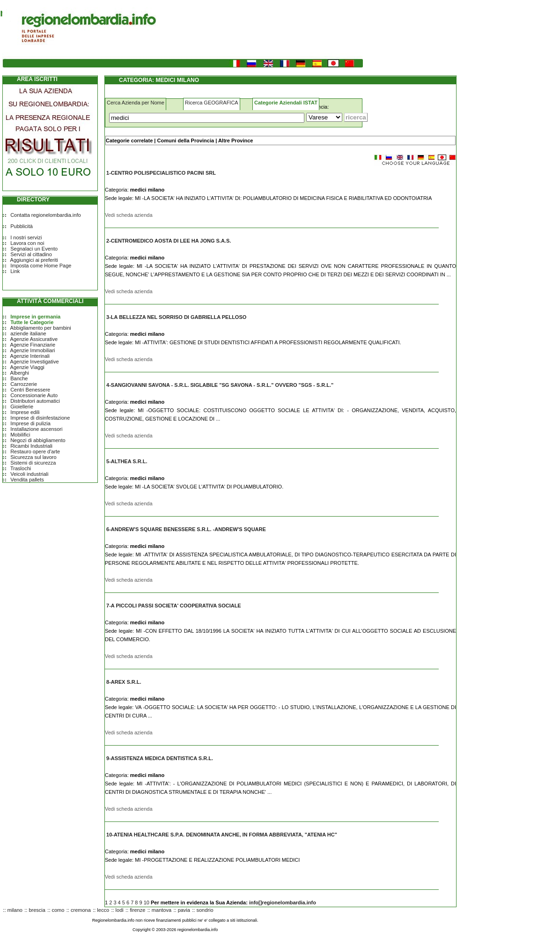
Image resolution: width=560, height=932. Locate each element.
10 (147, 902)
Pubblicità (22, 226)
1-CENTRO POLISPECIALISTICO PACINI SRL (161, 173)
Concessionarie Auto (34, 395)
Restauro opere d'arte (35, 451)
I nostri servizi (26, 237)
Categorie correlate (129, 141)
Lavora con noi (27, 243)
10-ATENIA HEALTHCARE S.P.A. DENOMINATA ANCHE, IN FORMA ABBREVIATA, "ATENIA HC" (222, 835)
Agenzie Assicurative (34, 339)
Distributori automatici (35, 401)
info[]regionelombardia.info (283, 902)
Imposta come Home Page (41, 266)
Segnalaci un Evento (34, 249)
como (58, 910)
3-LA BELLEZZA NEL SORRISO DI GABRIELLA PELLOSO (176, 317)
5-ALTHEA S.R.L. (127, 461)
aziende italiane (28, 333)
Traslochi (21, 468)
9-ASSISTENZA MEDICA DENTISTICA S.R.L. (160, 758)
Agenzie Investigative (35, 362)
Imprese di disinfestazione (40, 418)
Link (15, 271)
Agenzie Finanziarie (33, 345)
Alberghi (20, 373)
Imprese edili (25, 412)
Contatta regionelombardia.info (45, 215)
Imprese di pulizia (30, 423)
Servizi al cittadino (31, 254)
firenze (137, 910)
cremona (81, 910)
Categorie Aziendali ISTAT (286, 103)
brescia (37, 910)
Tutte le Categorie (32, 322)
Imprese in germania (35, 317)
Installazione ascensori (36, 429)
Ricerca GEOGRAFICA (212, 103)
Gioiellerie (22, 407)
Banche (19, 378)
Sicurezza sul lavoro (33, 457)
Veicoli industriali (29, 474)
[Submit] (356, 117)
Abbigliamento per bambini (41, 328)
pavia (184, 910)
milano (15, 910)
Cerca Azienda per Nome (136, 103)
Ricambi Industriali (31, 446)
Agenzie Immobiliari (33, 350)
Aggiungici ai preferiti (34, 260)
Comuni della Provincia (185, 141)
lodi (120, 910)
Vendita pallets (27, 480)
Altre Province (236, 141)
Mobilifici (20, 435)
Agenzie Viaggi (27, 367)
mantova (162, 910)
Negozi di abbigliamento (38, 440)
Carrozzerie (24, 384)
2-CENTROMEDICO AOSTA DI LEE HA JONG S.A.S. (169, 241)
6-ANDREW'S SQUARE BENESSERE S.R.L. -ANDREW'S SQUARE (186, 529)
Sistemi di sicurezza (33, 463)
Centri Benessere (30, 390)
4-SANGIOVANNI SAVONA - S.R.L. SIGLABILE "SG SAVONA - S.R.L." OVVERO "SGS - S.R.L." (220, 385)
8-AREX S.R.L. (124, 682)
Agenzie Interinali (30, 356)
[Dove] (324, 117)
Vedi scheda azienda (129, 215)
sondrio (205, 910)
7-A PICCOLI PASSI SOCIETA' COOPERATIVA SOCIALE (174, 606)
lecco (103, 910)
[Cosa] (207, 118)
